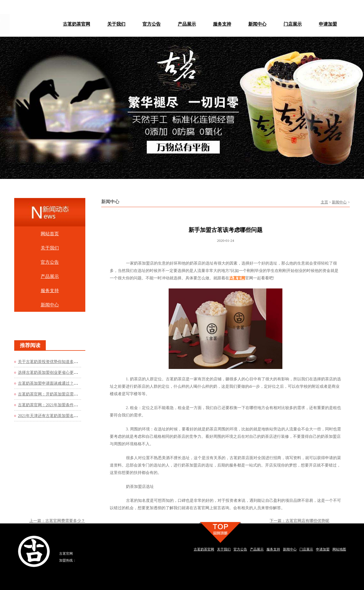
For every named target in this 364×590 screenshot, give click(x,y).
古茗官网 (237, 278)
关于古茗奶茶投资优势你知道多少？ (50, 362)
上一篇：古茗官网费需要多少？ (57, 521)
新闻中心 (339, 202)
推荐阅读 (30, 345)
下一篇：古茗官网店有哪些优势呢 (299, 521)
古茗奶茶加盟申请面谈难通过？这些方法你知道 (60, 383)
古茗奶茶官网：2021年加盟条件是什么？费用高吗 (62, 405)
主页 (324, 202)
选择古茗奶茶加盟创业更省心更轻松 (50, 373)
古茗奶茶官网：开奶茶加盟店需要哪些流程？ (58, 394)
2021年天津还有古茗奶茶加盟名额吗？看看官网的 (62, 416)
